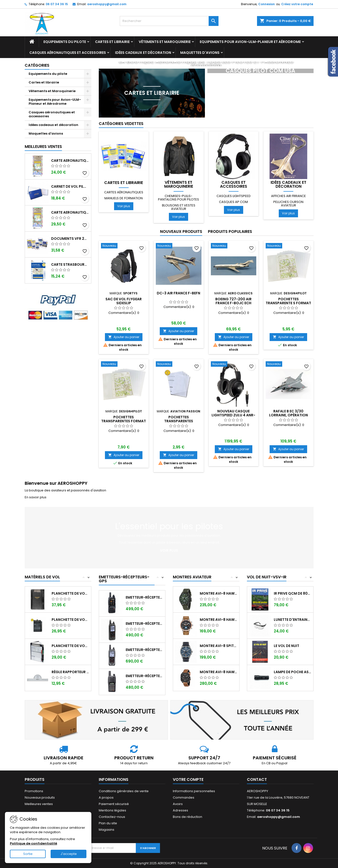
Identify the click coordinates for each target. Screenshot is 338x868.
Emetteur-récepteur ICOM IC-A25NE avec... (144, 650)
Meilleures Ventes (43, 147)
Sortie (28, 854)
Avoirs (178, 804)
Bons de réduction (188, 817)
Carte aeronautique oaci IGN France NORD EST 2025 (70, 161)
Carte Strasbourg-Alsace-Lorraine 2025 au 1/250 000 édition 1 (70, 264)
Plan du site (108, 823)
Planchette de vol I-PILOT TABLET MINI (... (70, 593)
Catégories (37, 65)
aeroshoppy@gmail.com (107, 4)
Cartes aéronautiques (124, 192)
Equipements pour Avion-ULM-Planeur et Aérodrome (250, 42)
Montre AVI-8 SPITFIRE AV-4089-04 (218, 646)
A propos (106, 797)
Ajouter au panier (124, 337)
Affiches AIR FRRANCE (288, 196)
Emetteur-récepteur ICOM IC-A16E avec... (144, 676)
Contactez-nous (112, 817)
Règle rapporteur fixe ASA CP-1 (70, 672)
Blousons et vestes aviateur (179, 207)
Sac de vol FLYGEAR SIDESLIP (124, 301)
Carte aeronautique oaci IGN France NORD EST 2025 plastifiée (70, 212)
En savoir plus (36, 497)
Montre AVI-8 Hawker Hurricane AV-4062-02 (218, 620)
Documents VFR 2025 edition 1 (70, 239)
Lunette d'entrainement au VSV (292, 620)
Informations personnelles (194, 791)
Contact (257, 779)
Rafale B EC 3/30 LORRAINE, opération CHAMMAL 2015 (288, 415)
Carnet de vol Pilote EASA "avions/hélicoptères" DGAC (70, 186)
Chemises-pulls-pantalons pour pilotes (179, 198)
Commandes (184, 797)
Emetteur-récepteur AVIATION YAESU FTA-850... (144, 597)
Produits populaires (230, 232)
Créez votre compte (297, 4)
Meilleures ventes (39, 804)
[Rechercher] (169, 21)
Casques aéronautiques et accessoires (68, 53)
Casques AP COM (233, 202)
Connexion (267, 4)
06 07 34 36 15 (57, 4)
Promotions (34, 791)
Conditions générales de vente (124, 791)
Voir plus (124, 206)
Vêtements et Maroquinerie (165, 42)
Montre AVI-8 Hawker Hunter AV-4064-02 (218, 593)
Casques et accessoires (234, 184)
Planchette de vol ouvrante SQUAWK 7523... (70, 620)
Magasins (107, 830)
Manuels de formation (124, 198)
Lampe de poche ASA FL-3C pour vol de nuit (292, 672)
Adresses (180, 810)
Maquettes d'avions (200, 53)
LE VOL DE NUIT (287, 646)
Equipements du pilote (65, 42)
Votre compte (188, 779)
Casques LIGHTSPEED (234, 196)
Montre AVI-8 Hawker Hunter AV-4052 (218, 672)
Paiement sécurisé (114, 804)
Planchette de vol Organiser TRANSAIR (70, 646)
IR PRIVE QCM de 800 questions (292, 593)
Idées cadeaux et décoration (143, 53)
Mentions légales (112, 810)
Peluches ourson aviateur (288, 204)
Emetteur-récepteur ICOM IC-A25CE (144, 624)
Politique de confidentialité (33, 843)
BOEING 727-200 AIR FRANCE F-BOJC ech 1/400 (233, 303)
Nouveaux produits (181, 232)
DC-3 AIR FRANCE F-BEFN (179, 293)
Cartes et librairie (112, 42)
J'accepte (69, 854)
